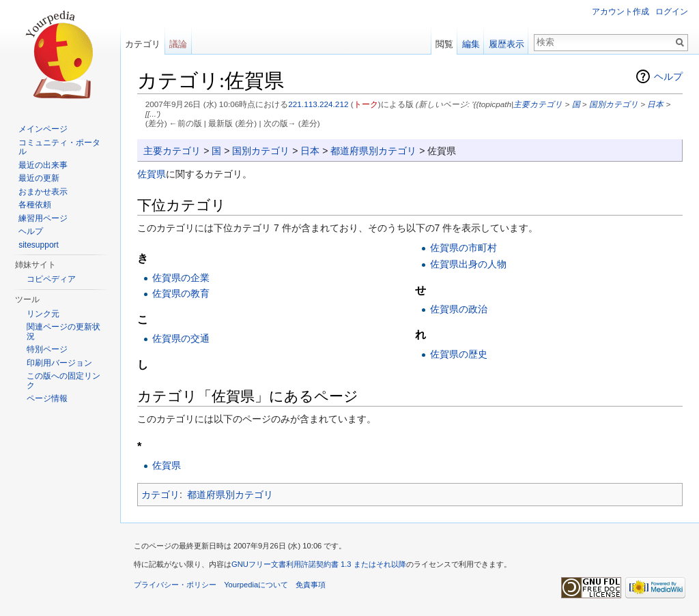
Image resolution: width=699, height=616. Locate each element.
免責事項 (311, 585)
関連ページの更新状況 (63, 332)
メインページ (43, 129)
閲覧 (444, 44)
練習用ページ (43, 218)
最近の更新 (39, 178)
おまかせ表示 (43, 192)
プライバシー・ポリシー (175, 585)
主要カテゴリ (538, 104)
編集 (471, 44)
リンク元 (43, 314)
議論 (178, 44)
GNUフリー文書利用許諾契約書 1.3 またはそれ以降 (319, 564)
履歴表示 (507, 44)
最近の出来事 (43, 165)
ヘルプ (668, 76)
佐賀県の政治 (459, 309)
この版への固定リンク (63, 381)
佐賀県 (152, 174)
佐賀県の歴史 (459, 354)
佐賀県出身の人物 (468, 264)
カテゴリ (160, 495)
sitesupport (39, 245)
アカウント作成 (620, 12)
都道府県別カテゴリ (373, 151)
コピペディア (51, 279)
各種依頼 (35, 205)
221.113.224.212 (318, 104)
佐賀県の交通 (181, 338)
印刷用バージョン (59, 363)
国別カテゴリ (614, 104)
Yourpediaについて (256, 585)
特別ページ (47, 349)
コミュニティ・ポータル (59, 147)
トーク (366, 104)
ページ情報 (47, 398)
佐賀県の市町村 (463, 248)
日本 (655, 104)
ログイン (672, 12)
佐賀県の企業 (181, 278)
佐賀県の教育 (181, 293)
